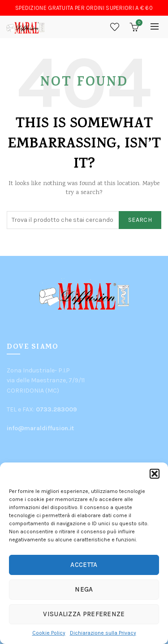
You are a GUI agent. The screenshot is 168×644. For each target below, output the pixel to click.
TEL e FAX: (42, 409)
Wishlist (115, 27)
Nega (84, 589)
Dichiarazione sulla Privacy (103, 633)
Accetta (84, 565)
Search (140, 220)
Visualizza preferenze (84, 614)
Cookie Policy (49, 633)
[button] (155, 474)
